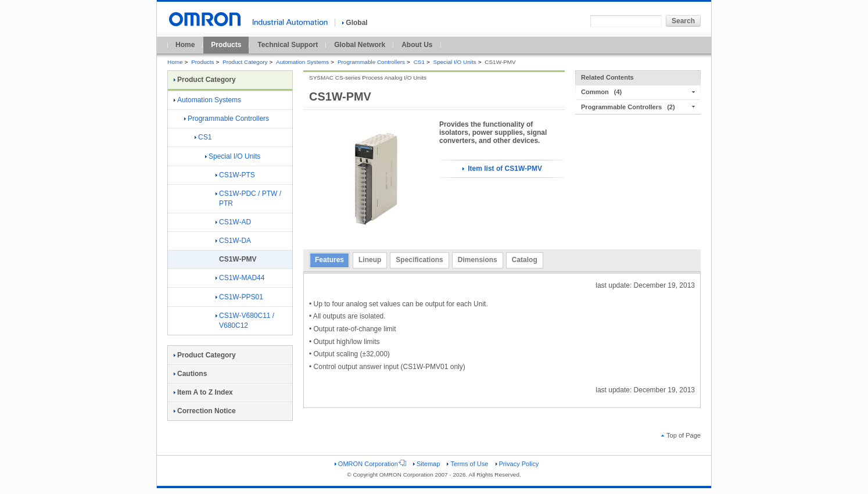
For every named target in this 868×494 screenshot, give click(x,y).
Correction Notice (205, 411)
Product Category (245, 62)
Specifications (419, 260)
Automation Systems (302, 62)
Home (185, 45)
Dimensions (478, 260)
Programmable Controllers (371, 62)
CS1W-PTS (235, 175)
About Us (417, 45)
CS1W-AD (233, 222)
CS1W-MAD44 (240, 278)
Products (226, 45)
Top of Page (681, 435)
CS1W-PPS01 (239, 297)
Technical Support (288, 45)
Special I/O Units (455, 62)
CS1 (419, 62)
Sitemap (426, 464)
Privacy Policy (517, 464)
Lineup (370, 260)
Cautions (190, 374)
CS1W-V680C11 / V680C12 (245, 321)
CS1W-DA (233, 241)
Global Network (360, 45)
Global (355, 23)
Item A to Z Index (203, 392)
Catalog (525, 260)
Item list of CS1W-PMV (502, 169)
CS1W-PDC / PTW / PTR (248, 198)
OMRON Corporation (370, 464)
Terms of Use (467, 464)
